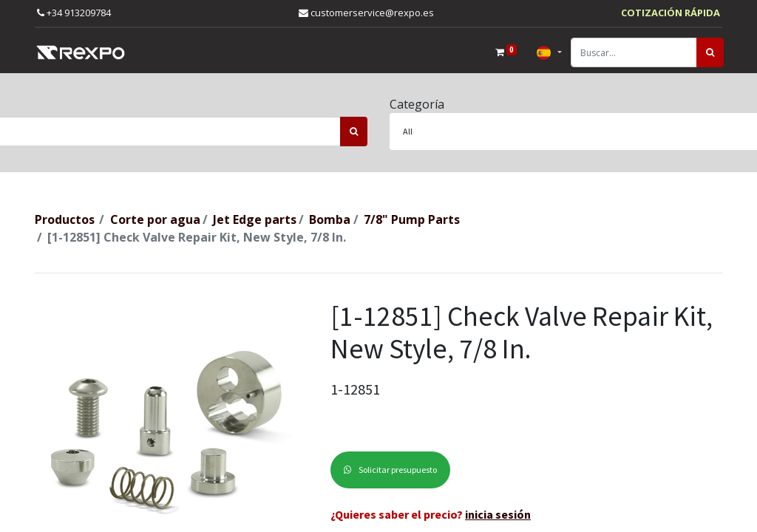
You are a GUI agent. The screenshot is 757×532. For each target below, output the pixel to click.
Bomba (330, 219)
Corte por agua (155, 219)
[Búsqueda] (709, 52)
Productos (65, 219)
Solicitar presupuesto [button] (390, 470)
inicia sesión (498, 514)
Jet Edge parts (255, 219)
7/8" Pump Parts (412, 219)
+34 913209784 (74, 13)
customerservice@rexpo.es (366, 13)
